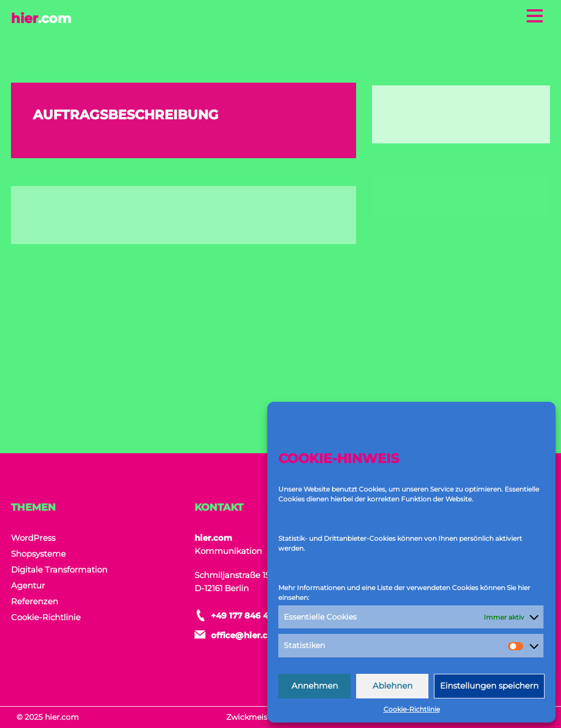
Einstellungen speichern (489, 686)
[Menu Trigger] (535, 15)
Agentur (28, 585)
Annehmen (315, 686)
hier (41, 18)
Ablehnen (393, 686)
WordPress (33, 538)
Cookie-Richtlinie (412, 709)
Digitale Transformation (59, 570)
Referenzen (35, 601)
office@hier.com (246, 635)
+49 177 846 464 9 (249, 616)
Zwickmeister (252, 717)
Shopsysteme (38, 554)
